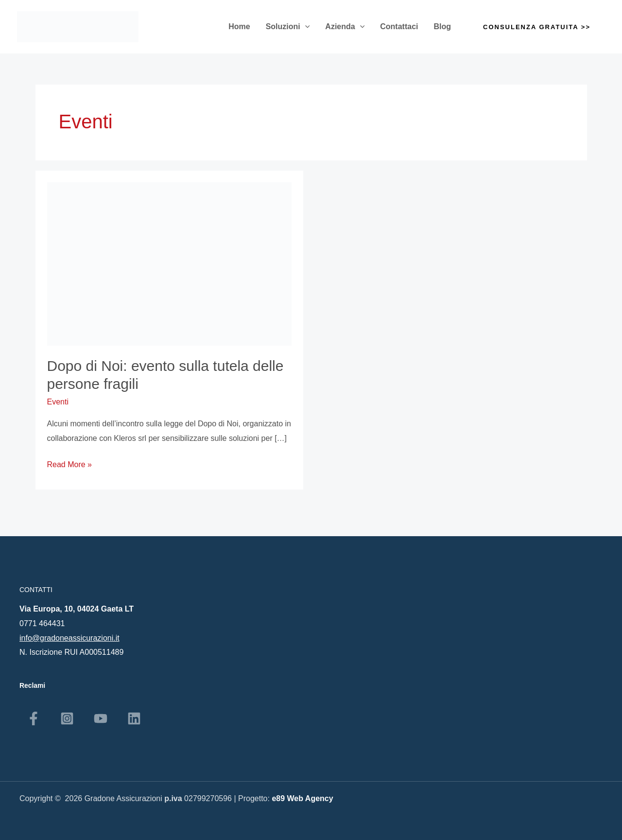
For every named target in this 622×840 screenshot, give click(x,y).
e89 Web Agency (302, 798)
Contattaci (399, 26)
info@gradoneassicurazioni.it (69, 638)
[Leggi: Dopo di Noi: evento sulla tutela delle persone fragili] (170, 263)
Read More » (70, 463)
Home (239, 26)
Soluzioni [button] (288, 27)
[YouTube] (101, 718)
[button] (305, 27)
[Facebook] (34, 718)
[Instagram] (67, 718)
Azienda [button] (345, 27)
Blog (443, 26)
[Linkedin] (134, 718)
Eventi (58, 402)
